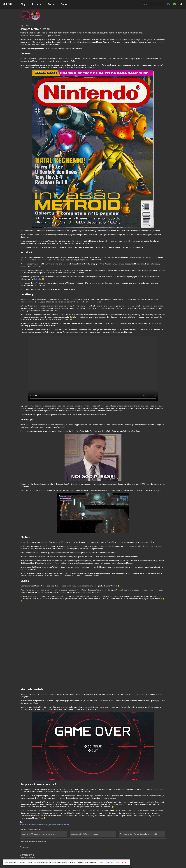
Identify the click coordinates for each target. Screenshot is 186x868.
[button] (174, 4)
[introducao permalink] (19, 252)
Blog (22, 26)
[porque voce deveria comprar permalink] (19, 784)
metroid (23, 825)
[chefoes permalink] (19, 537)
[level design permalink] (19, 294)
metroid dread (32, 825)
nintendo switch (63, 825)
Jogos (28, 26)
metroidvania (44, 825)
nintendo (53, 825)
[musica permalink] (19, 581)
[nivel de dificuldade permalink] (19, 689)
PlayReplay (37, 279)
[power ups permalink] (19, 420)
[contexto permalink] (19, 53)
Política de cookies (112, 862)
